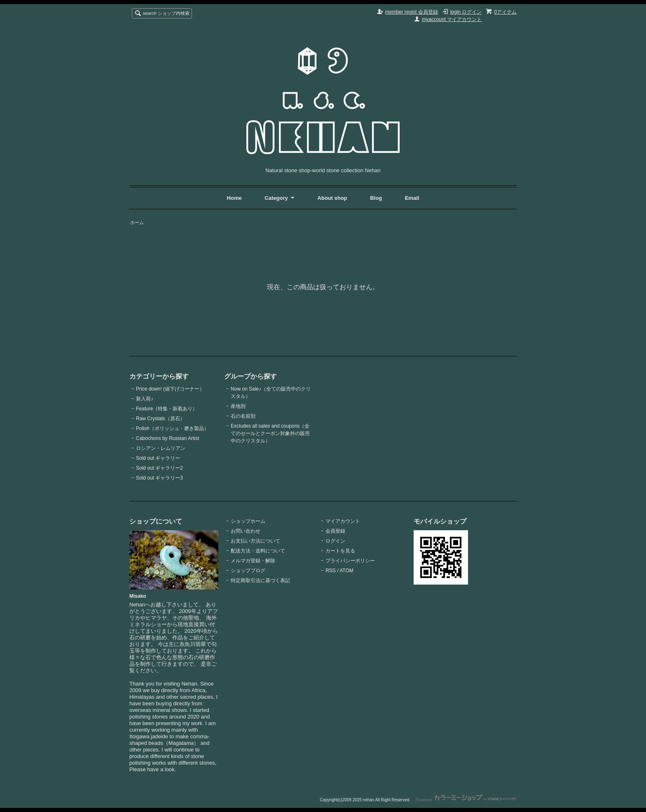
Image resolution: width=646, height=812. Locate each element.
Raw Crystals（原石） (160, 419)
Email (412, 198)
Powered (466, 800)
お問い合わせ (246, 531)
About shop (332, 198)
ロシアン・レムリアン (161, 448)
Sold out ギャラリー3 (159, 478)
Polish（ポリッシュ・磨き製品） (172, 428)
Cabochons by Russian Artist (167, 438)
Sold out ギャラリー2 (159, 468)
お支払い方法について (255, 541)
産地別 (238, 406)
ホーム (137, 222)
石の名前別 (243, 416)
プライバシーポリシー (350, 561)
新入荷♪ (145, 399)
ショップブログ (248, 571)
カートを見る (340, 551)
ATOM (346, 571)
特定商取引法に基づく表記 (260, 580)
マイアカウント (343, 521)
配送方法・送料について (258, 551)
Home (234, 198)
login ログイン (466, 12)
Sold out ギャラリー (158, 458)
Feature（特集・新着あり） (167, 409)
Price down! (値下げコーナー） (170, 389)
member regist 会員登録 (412, 12)
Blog (377, 198)
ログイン (335, 541)
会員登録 (335, 531)
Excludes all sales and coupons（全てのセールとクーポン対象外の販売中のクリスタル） (270, 433)
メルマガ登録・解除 (253, 561)
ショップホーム (248, 521)
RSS (331, 571)
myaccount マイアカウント (452, 19)
